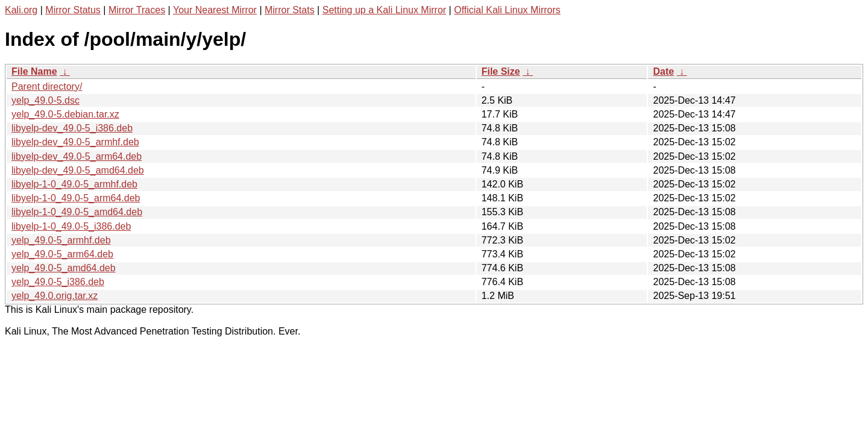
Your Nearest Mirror (215, 10)
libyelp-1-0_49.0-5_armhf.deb (74, 184)
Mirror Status (73, 10)
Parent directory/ (47, 86)
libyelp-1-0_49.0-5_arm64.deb (76, 198)
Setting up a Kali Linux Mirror (384, 10)
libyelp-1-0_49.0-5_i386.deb (71, 226)
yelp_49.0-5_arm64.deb (62, 254)
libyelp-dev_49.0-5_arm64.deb (77, 156)
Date (663, 71)
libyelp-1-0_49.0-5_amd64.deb (77, 212)
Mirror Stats (290, 10)
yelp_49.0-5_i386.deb (58, 282)
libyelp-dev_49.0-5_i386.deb (72, 128)
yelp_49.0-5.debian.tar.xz (65, 114)
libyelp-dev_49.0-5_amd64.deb (78, 170)
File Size (501, 71)
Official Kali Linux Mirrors (507, 10)
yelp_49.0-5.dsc (46, 100)
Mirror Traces (137, 10)
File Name (34, 71)
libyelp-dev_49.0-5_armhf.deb (75, 142)
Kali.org (21, 10)
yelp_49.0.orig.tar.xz (55, 296)
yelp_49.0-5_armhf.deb (61, 240)
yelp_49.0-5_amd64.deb (64, 268)
